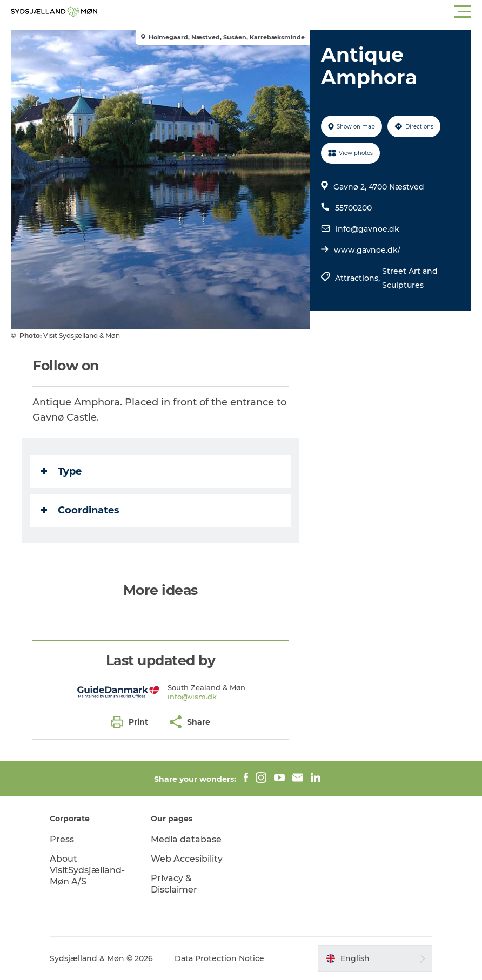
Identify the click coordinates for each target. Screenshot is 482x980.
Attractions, (359, 278)
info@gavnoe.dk (367, 229)
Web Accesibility (187, 859)
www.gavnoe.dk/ (367, 250)
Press (62, 839)
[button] (290, 12)
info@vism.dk (192, 697)
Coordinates (80, 510)
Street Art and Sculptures (410, 278)
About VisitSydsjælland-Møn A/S (87, 870)
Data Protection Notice (219, 958)
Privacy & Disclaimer (174, 884)
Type (61, 471)
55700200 (353, 208)
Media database (186, 839)
